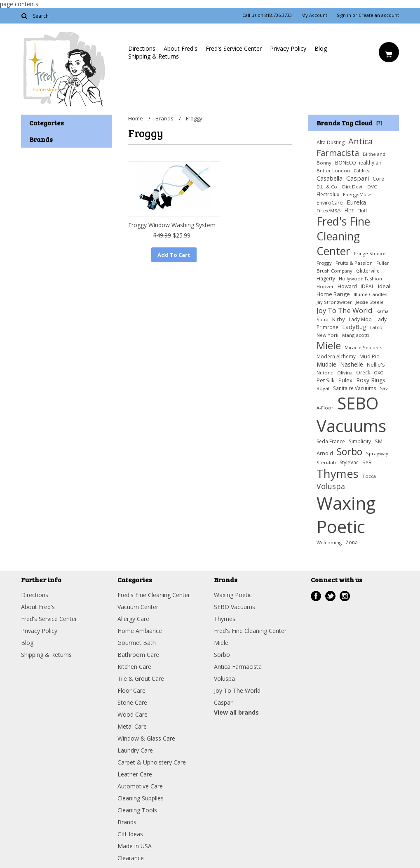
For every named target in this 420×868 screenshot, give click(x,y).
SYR (367, 462)
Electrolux (328, 194)
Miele (329, 345)
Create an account (379, 15)
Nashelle (352, 364)
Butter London (333, 171)
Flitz (349, 211)
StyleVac (349, 462)
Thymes (338, 474)
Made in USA (135, 846)
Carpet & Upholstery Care (152, 762)
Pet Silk (326, 380)
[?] (379, 122)
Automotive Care (140, 786)
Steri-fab (326, 462)
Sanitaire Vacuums (355, 388)
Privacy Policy (288, 48)
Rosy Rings (371, 380)
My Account (314, 15)
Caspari (358, 178)
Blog (321, 48)
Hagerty (326, 279)
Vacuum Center (138, 607)
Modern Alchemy (336, 356)
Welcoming (329, 542)
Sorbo (350, 452)
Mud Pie (370, 356)
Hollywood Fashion (360, 279)
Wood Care (133, 714)
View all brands (236, 712)
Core (378, 179)
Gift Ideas (130, 834)
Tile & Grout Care (141, 679)
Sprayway (377, 453)
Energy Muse (357, 194)
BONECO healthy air (358, 163)
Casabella (330, 178)
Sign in (344, 15)
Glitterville (368, 271)
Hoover (325, 286)
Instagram (345, 596)
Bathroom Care (138, 655)
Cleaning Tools (137, 810)
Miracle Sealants (364, 347)
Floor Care (131, 690)
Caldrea (362, 171)
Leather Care (135, 774)
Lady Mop (360, 319)
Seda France (331, 441)
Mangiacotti (355, 335)
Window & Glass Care (146, 738)
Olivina (345, 373)
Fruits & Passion (354, 263)
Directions (142, 48)
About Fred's (181, 48)
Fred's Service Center (234, 48)
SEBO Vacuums (351, 414)
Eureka (356, 202)
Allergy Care (133, 619)
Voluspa (331, 486)
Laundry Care (135, 750)
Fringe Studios (370, 253)
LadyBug (354, 327)
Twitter (330, 596)
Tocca (369, 476)
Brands (164, 118)
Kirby (339, 319)
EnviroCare (330, 203)
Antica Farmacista (345, 147)
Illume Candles (371, 294)
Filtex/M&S (329, 211)
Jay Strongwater (334, 302)
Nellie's (376, 365)
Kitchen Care (134, 667)
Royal (323, 388)
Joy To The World (345, 310)
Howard (347, 286)
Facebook (316, 596)
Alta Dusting (331, 142)
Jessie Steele (370, 302)
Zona (352, 542)
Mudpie (326, 364)
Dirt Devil (353, 187)
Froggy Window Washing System (172, 225)
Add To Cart (174, 255)
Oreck (363, 373)
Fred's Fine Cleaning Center (343, 236)
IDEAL (367, 286)
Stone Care (132, 702)
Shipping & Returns (154, 56)
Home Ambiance (140, 631)
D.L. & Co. (327, 187)
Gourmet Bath (137, 643)
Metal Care (132, 726)
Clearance (131, 858)
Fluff (362, 211)
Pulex (345, 380)
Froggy (324, 263)
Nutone (325, 373)
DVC (372, 187)
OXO (379, 373)
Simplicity (360, 441)
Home (136, 118)
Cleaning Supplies (141, 798)
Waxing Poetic (346, 515)
